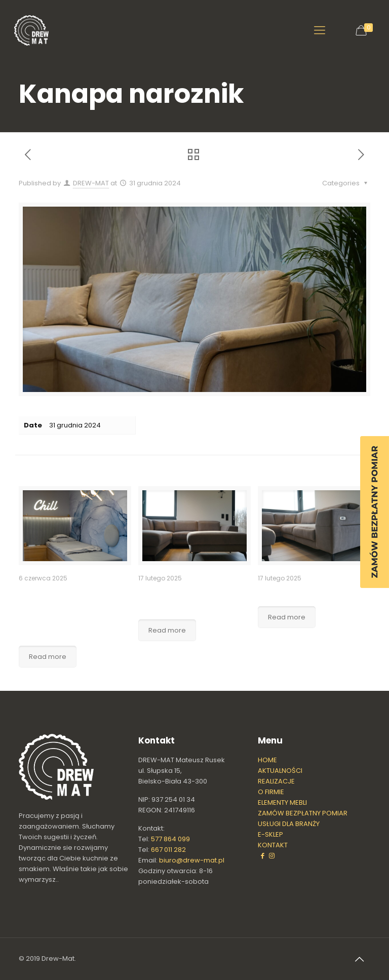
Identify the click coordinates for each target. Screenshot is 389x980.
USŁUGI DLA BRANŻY (289, 824)
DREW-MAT (91, 183)
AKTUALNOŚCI (280, 771)
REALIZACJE (276, 781)
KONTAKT (273, 845)
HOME (267, 760)
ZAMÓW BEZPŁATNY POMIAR (303, 813)
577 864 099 (170, 839)
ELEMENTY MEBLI (282, 802)
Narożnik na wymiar (303, 592)
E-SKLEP (270, 834)
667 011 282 (168, 850)
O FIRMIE (271, 792)
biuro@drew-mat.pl (192, 860)
